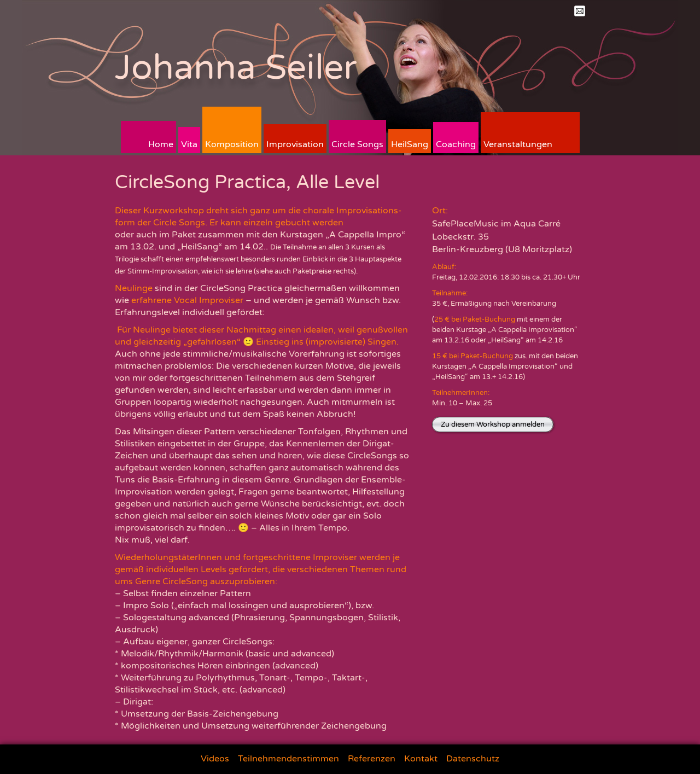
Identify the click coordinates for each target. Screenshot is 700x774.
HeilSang (410, 144)
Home (161, 144)
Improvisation (295, 144)
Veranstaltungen (518, 144)
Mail (580, 11)
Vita (189, 144)
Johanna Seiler (236, 68)
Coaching (456, 144)
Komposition (232, 144)
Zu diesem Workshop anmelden (493, 424)
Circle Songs (357, 144)
